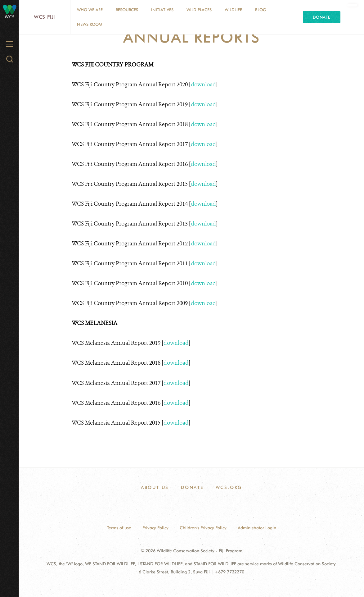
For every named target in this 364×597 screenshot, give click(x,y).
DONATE (192, 487)
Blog (261, 10)
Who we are (90, 10)
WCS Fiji (45, 17)
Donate (322, 17)
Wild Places (199, 10)
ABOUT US (155, 487)
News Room (90, 24)
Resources (127, 10)
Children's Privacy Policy (203, 528)
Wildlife (233, 10)
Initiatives (162, 10)
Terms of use (119, 528)
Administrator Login (257, 528)
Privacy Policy (155, 528)
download (203, 84)
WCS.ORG (229, 487)
